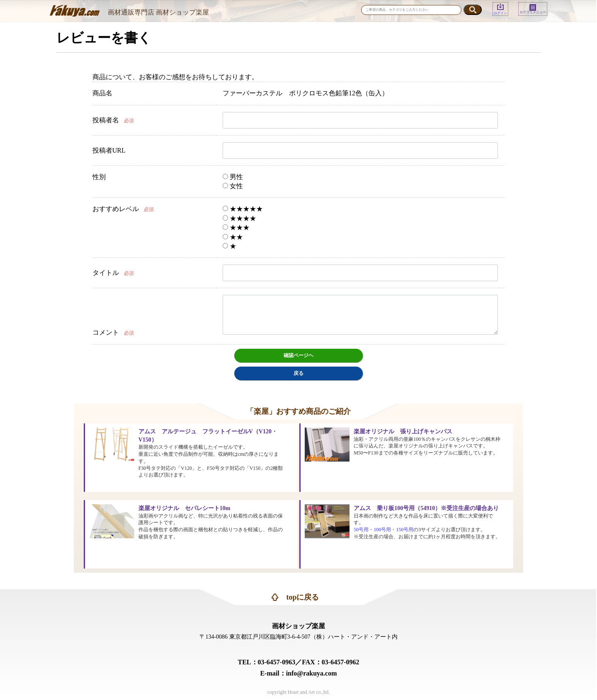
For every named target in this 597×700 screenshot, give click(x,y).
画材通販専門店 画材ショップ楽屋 (158, 12)
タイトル (106, 273)
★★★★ (239, 218)
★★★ (236, 227)
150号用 (405, 530)
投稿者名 (106, 120)
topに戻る (302, 597)
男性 (233, 177)
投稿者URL (109, 150)
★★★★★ (243, 209)
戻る (298, 373)
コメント (106, 332)
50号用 (361, 530)
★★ (233, 237)
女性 (233, 186)
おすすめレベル (116, 209)
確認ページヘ (298, 355)
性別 (99, 177)
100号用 (382, 530)
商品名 (102, 93)
